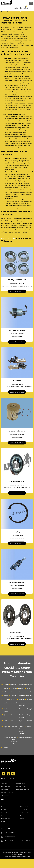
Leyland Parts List (25, 816)
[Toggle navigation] (31, 3)
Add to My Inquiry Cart (17, 292)
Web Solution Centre (24, 863)
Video (3, 828)
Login (20, 8)
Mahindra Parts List (25, 813)
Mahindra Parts (6, 793)
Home (3, 12)
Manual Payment (21, 793)
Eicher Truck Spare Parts (23, 796)
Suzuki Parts (5, 796)
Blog (21, 822)
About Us (4, 810)
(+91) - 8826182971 (10, 839)
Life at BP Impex (6, 816)
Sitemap (22, 825)
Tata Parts (4, 790)
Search (16, 8)
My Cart (25, 8)
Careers (4, 822)
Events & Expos (6, 813)
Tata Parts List (24, 810)
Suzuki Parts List (24, 819)
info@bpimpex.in (10, 843)
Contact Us (5, 819)
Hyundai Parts (5, 802)
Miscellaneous (21, 790)
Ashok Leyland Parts (7, 799)
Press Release (6, 825)
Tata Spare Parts (13, 12)
